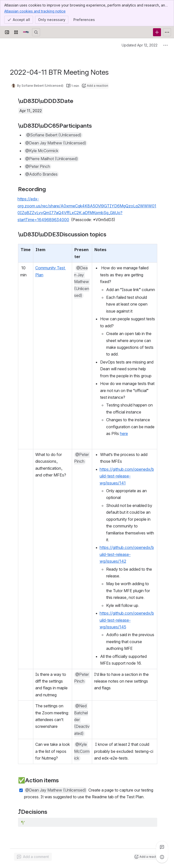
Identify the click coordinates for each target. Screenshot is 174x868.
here (124, 434)
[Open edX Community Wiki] (26, 32)
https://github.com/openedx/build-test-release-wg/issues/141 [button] (127, 476)
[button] (54, 135)
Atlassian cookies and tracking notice (35, 11)
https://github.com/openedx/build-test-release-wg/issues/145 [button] (127, 620)
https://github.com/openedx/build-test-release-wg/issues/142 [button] (127, 554)
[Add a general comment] (33, 857)
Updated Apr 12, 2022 (140, 45)
